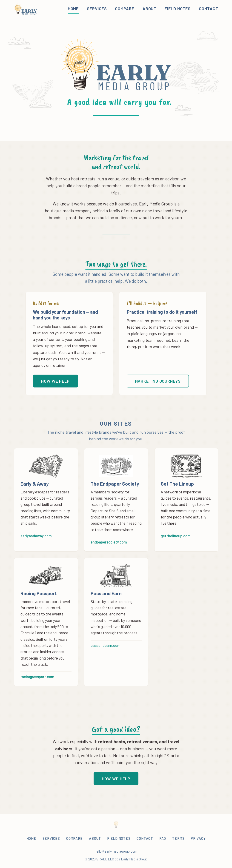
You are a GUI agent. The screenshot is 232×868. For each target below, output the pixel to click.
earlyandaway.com (36, 536)
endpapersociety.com (109, 542)
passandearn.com (106, 645)
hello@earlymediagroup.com (116, 851)
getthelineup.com (176, 536)
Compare (125, 9)
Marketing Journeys (158, 381)
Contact (208, 9)
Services (97, 9)
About (150, 9)
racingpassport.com (37, 677)
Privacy (198, 838)
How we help (55, 381)
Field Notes (178, 9)
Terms (178, 838)
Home (73, 9)
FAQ (163, 838)
